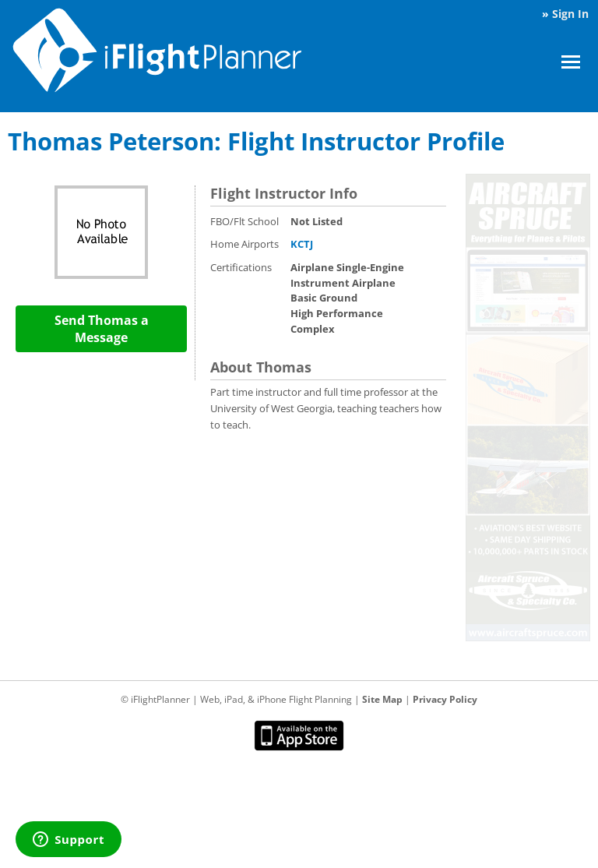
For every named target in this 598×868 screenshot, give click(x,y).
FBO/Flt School (244, 221)
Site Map (382, 699)
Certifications (241, 267)
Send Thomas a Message (102, 329)
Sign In (570, 14)
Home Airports (244, 244)
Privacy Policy (445, 699)
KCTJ (302, 244)
